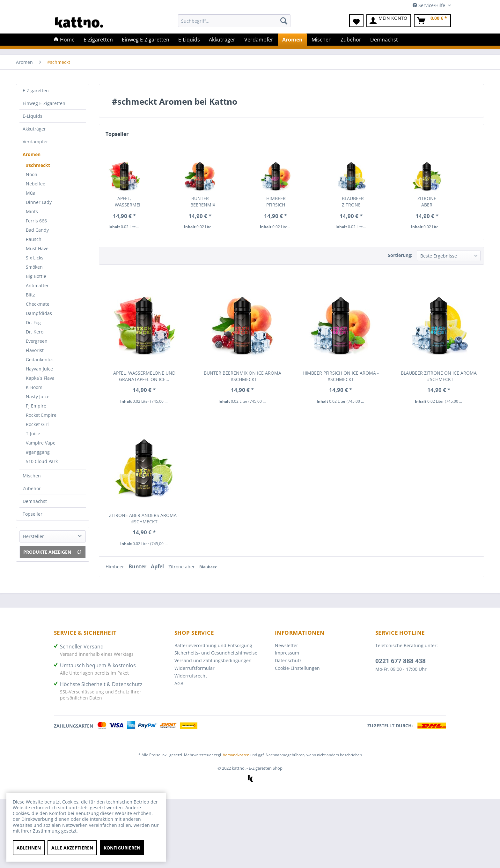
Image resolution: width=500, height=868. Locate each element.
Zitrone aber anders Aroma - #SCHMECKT (430, 202)
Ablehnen (29, 848)
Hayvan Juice (39, 369)
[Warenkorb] (432, 21)
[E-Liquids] (189, 40)
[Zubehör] (351, 40)
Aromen (32, 154)
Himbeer (115, 567)
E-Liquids (33, 116)
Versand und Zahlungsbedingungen (213, 660)
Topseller (33, 514)
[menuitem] (234, 24)
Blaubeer (208, 567)
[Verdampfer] (259, 40)
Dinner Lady (39, 202)
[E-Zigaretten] (98, 40)
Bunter (138, 566)
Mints (32, 211)
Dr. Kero (35, 332)
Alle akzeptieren (72, 848)
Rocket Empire (41, 415)
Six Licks (35, 258)
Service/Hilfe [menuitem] (430, 5)
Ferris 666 (36, 221)
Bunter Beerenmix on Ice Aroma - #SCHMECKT (203, 202)
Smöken (34, 267)
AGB (179, 683)
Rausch (34, 239)
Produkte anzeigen (53, 552)
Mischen (32, 476)
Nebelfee (36, 184)
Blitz (30, 295)
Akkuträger (34, 129)
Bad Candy (37, 230)
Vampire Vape (41, 443)
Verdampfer (35, 142)
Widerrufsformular (195, 668)
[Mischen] (322, 40)
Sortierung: (400, 255)
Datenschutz (288, 660)
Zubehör (32, 488)
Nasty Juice (38, 397)
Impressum (287, 653)
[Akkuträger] (222, 40)
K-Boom (34, 387)
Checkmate (38, 304)
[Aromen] (292, 40)
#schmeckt (38, 165)
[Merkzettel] (356, 21)
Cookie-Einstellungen (297, 668)
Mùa (31, 193)
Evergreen (37, 341)
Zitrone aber (182, 567)
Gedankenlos (40, 359)
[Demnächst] (384, 40)
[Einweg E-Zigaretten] (146, 40)
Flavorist (35, 350)
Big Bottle (36, 276)
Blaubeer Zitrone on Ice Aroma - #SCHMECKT (354, 202)
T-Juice (33, 434)
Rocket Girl (37, 424)
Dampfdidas (39, 313)
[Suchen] (284, 21)
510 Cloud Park (42, 461)
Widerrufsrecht (191, 676)
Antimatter (37, 285)
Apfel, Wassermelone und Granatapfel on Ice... (127, 202)
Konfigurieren (122, 848)
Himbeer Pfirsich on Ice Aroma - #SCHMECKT (279, 202)
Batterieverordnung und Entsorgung (213, 645)
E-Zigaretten (36, 90)
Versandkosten (236, 755)
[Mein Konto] (389, 21)
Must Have (37, 248)
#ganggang (38, 452)
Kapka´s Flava (40, 378)
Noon (32, 174)
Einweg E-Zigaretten (44, 103)
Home (64, 40)
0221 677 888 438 (401, 661)
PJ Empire (36, 406)
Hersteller (33, 536)
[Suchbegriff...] (234, 21)
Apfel (158, 566)
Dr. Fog (33, 322)
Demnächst (35, 501)
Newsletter (287, 645)
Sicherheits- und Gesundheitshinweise (216, 653)
